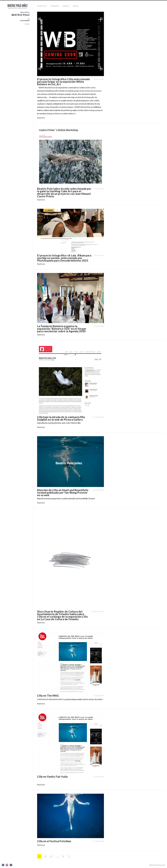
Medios (76, 6)
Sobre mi (66, 6)
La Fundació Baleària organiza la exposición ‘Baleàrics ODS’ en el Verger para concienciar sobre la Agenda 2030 (62, 329)
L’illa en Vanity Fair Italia (52, 777)
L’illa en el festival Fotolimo (54, 841)
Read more (41, 118)
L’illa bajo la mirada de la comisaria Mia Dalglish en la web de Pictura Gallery (61, 418)
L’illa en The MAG (48, 696)
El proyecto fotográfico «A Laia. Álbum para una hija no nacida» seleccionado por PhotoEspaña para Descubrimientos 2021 (64, 258)
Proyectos (41, 6)
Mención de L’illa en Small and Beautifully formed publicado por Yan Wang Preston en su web (63, 493)
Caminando (55, 6)
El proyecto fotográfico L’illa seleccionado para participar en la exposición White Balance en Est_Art (64, 82)
